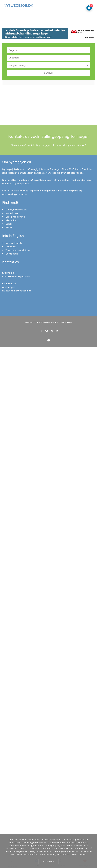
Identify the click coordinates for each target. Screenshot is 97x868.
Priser (9, 242)
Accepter (49, 861)
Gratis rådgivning (15, 231)
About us (10, 261)
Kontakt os (11, 228)
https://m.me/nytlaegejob (15, 305)
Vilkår (8, 239)
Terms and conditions (17, 265)
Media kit (10, 235)
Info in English (13, 258)
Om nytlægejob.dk (15, 224)
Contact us (11, 268)
